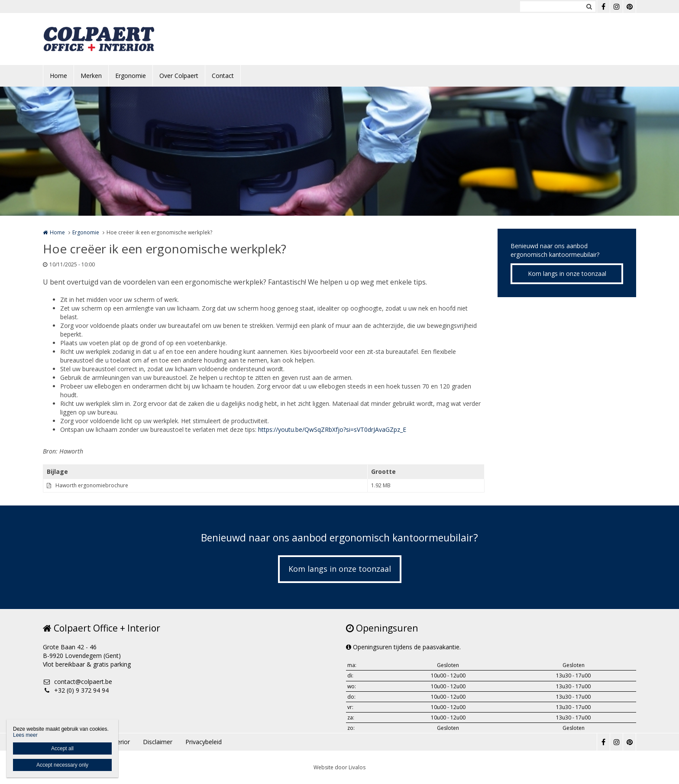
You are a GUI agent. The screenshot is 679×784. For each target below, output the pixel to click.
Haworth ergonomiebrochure (92, 485)
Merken (91, 76)
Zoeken (589, 6)
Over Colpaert (179, 76)
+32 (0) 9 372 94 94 (76, 690)
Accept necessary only (62, 765)
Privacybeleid (204, 742)
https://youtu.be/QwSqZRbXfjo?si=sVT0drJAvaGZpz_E (332, 429)
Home (58, 76)
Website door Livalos (339, 767)
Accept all (62, 748)
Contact (223, 76)
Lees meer (25, 735)
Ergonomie (131, 76)
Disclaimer (158, 742)
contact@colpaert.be (78, 682)
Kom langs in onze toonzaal (567, 274)
